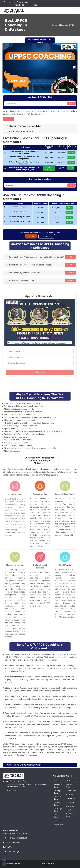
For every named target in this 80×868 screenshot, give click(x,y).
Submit (71, 104)
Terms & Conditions (48, 864)
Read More (70, 257)
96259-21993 (11, 2)
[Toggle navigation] (75, 10)
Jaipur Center (58, 821)
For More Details (49, 169)
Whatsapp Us (47, 238)
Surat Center (70, 806)
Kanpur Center (59, 825)
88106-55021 (23, 2)
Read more (9, 119)
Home (54, 25)
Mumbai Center (71, 791)
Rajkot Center (70, 802)
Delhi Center (58, 781)
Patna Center (70, 795)
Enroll (71, 152)
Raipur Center (70, 798)
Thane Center (70, 810)
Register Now (38, 372)
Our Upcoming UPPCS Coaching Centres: (25, 765)
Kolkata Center (71, 781)
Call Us (31, 238)
